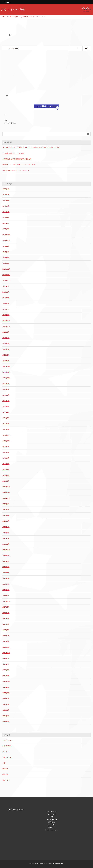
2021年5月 (6, 407)
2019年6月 (6, 521)
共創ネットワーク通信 (13, 9)
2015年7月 (6, 710)
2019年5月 (6, 527)
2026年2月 (6, 200)
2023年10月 (6, 281)
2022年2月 (6, 355)
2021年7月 (6, 395)
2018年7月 (6, 567)
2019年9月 (6, 504)
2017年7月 (6, 618)
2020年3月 (6, 470)
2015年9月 (6, 699)
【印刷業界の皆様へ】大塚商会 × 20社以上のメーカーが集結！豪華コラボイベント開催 (31, 147)
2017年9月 (6, 607)
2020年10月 (6, 441)
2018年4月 (6, 578)
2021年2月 (6, 424)
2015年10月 (6, 693)
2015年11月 (6, 687)
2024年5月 (6, 252)
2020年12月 (6, 435)
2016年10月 (6, 653)
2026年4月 (6, 189)
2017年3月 (6, 636)
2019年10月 (6, 498)
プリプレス (6, 752)
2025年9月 (6, 212)
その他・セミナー (8, 740)
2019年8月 (6, 510)
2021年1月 (6, 429)
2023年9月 (6, 286)
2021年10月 (6, 378)
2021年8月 (6, 389)
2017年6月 (6, 624)
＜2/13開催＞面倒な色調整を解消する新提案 (17, 159)
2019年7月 (6, 515)
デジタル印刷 (7, 746)
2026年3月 (6, 195)
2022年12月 (6, 321)
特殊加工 (5, 769)
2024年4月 (6, 258)
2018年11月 (6, 556)
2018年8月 (6, 561)
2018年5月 (6, 573)
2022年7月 (6, 344)
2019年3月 (6, 538)
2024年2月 (6, 263)
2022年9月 (6, 332)
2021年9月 (6, 384)
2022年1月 (6, 361)
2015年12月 (6, 681)
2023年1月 (6, 315)
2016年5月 (6, 664)
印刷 (4, 763)
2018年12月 (6, 550)
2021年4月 (6, 412)
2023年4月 (6, 298)
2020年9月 (6, 447)
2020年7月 (6, 452)
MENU (8, 3)
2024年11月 (6, 235)
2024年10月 (6, 240)
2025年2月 (6, 223)
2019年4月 (6, 533)
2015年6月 (6, 716)
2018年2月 (6, 590)
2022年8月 (6, 338)
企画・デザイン (8, 757)
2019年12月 (6, 487)
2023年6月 (6, 292)
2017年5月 (6, 630)
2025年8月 (6, 218)
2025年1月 (6, 229)
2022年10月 (6, 326)
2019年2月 (6, 544)
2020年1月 (6, 481)
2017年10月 (6, 601)
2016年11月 (6, 647)
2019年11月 (6, 492)
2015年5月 (6, 722)
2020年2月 (6, 475)
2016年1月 (6, 676)
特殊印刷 (5, 774)
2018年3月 (6, 584)
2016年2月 (6, 670)
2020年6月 (6, 458)
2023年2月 (6, 309)
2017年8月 (6, 613)
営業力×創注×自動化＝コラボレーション (16, 170)
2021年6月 (6, 401)
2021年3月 (6, 418)
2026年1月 (6, 206)
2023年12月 (6, 269)
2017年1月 (6, 641)
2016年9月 (6, 659)
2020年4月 (6, 464)
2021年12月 (6, 366)
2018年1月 (6, 596)
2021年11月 (6, 372)
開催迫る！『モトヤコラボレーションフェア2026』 (19, 165)
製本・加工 (6, 780)
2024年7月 (6, 246)
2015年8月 (6, 704)
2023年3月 (6, 303)
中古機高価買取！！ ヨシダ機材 (13, 153)
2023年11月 (6, 275)
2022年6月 (6, 349)
